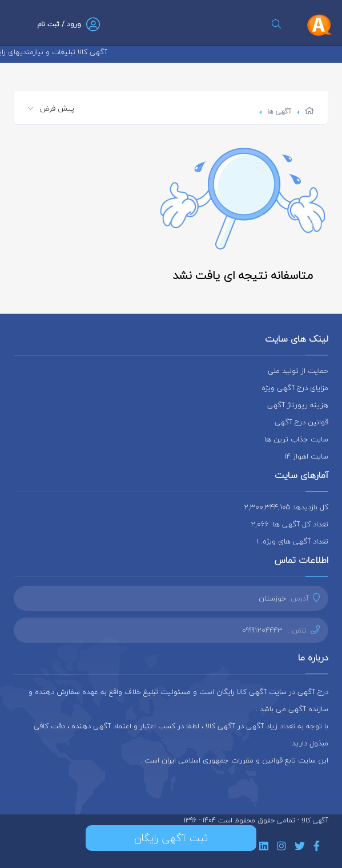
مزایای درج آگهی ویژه (295, 388)
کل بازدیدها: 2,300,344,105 (286, 507)
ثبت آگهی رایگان (171, 838)
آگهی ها (279, 111)
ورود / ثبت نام (59, 24)
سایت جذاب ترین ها (296, 439)
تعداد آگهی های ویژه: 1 (292, 541)
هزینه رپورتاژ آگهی (298, 405)
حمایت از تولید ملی (298, 371)
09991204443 (262, 630)
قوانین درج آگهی (301, 422)
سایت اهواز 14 (306, 456)
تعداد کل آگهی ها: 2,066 (289, 524)
